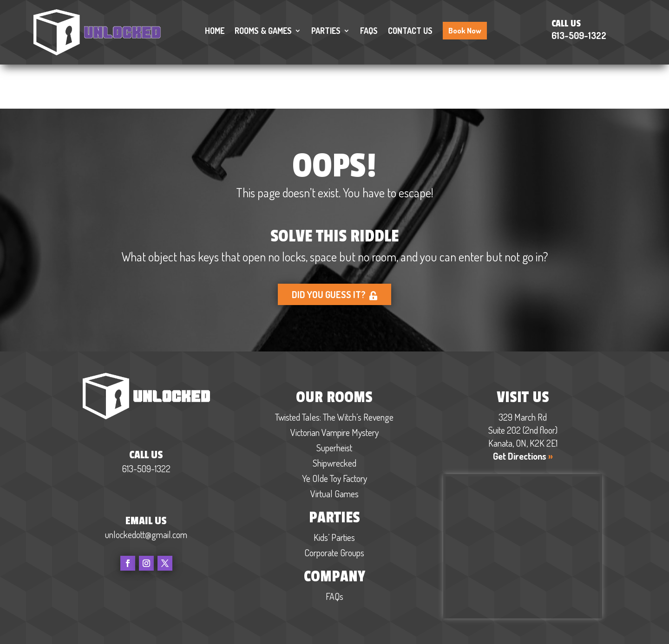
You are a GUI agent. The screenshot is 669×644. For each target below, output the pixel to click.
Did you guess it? (335, 251)
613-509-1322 (579, 35)
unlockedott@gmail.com (146, 490)
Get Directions (523, 412)
